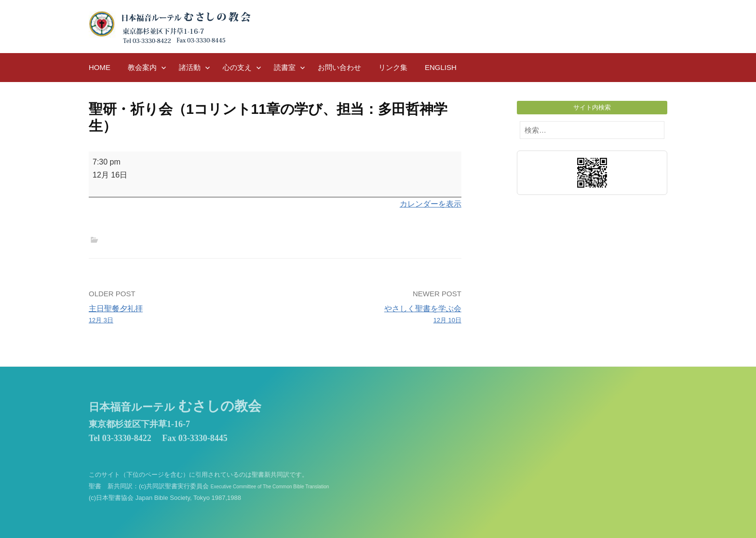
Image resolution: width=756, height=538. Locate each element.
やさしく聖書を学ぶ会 (372, 315)
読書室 (285, 67)
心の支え (237, 67)
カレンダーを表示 (431, 204)
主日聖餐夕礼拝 (178, 315)
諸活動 (190, 67)
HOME (100, 67)
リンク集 (393, 67)
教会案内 (142, 67)
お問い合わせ (339, 67)
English (441, 67)
